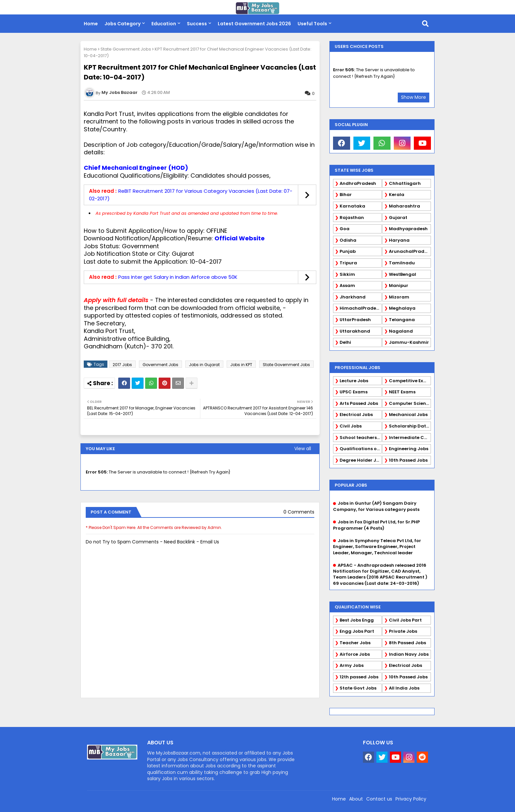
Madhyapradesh (408, 229)
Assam (347, 285)
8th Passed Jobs (407, 643)
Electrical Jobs (356, 415)
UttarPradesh (355, 320)
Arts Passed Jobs (359, 403)
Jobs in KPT (241, 365)
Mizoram (399, 297)
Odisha (348, 240)
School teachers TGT (361, 438)
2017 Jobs (122, 365)
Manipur (399, 285)
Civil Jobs (351, 426)
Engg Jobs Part (357, 631)
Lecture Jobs (354, 381)
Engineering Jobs (409, 449)
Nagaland (401, 331)
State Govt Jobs (358, 688)
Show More (414, 97)
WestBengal (403, 274)
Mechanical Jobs (408, 415)
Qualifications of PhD (361, 449)
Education (164, 24)
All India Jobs (404, 688)
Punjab (348, 251)
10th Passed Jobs (408, 460)
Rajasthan (352, 218)
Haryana (399, 240)
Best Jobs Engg (357, 620)
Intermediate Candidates (410, 438)
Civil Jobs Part (405, 620)
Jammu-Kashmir (409, 342)
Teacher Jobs (355, 643)
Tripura (348, 263)
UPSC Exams (354, 392)
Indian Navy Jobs (409, 654)
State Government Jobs (126, 49)
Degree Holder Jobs (361, 460)
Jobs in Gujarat (204, 365)
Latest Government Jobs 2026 (254, 24)
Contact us (379, 799)
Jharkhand (353, 297)
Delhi (345, 342)
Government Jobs (160, 365)
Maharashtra (404, 206)
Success (197, 24)
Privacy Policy (411, 799)
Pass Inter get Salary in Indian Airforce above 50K (178, 277)
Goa (345, 229)
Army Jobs (352, 665)
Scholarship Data (409, 426)
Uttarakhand (355, 331)
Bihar (346, 195)
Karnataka (352, 206)
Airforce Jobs (355, 654)
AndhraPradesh (358, 183)
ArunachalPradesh (410, 251)
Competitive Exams (410, 381)
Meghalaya (402, 308)
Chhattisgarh (405, 183)
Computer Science (410, 403)
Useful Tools (312, 24)
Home (91, 24)
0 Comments (299, 512)
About (356, 799)
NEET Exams (402, 392)
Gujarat (398, 218)
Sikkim (347, 274)
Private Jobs (403, 631)
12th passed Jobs (359, 677)
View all (303, 449)
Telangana (402, 320)
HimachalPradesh (360, 308)
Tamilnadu (402, 263)
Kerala (397, 195)
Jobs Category (123, 24)
